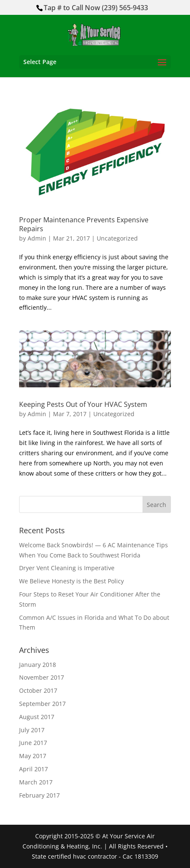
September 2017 (42, 704)
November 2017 (42, 677)
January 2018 (38, 665)
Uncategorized (117, 238)
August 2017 (37, 717)
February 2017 (39, 795)
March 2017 (36, 782)
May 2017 (33, 756)
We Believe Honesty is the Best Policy (71, 581)
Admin (37, 238)
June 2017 (33, 743)
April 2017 (34, 769)
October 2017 (38, 690)
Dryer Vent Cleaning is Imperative (67, 568)
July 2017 (32, 730)
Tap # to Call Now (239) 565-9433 (96, 8)
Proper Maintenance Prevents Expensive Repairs (84, 224)
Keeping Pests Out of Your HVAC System (83, 404)
